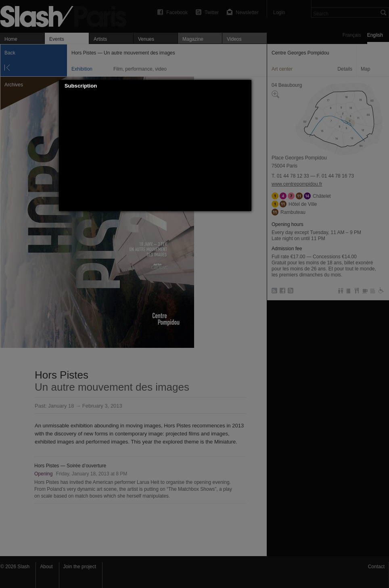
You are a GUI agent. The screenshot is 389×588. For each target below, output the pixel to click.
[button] (245, 86)
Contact (376, 567)
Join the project (80, 567)
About (46, 567)
